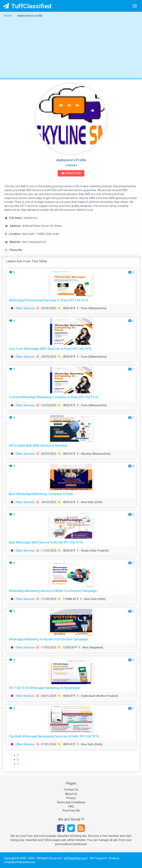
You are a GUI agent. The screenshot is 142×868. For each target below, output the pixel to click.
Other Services (25, 308)
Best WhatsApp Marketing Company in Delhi (41, 494)
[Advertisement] (71, 49)
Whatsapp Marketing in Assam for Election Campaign (48, 639)
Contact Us (71, 790)
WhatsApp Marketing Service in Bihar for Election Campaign (53, 591)
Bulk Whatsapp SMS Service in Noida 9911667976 (46, 542)
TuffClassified (27, 6)
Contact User (71, 173)
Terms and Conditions (71, 802)
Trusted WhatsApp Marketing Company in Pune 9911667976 (54, 397)
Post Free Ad (71, 811)
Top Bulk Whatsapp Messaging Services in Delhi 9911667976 (54, 736)
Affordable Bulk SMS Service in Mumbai (38, 445)
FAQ (71, 806)
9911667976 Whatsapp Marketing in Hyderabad (44, 688)
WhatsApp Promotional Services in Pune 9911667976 (49, 300)
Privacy (71, 798)
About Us (71, 794)
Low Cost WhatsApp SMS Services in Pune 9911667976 (50, 349)
